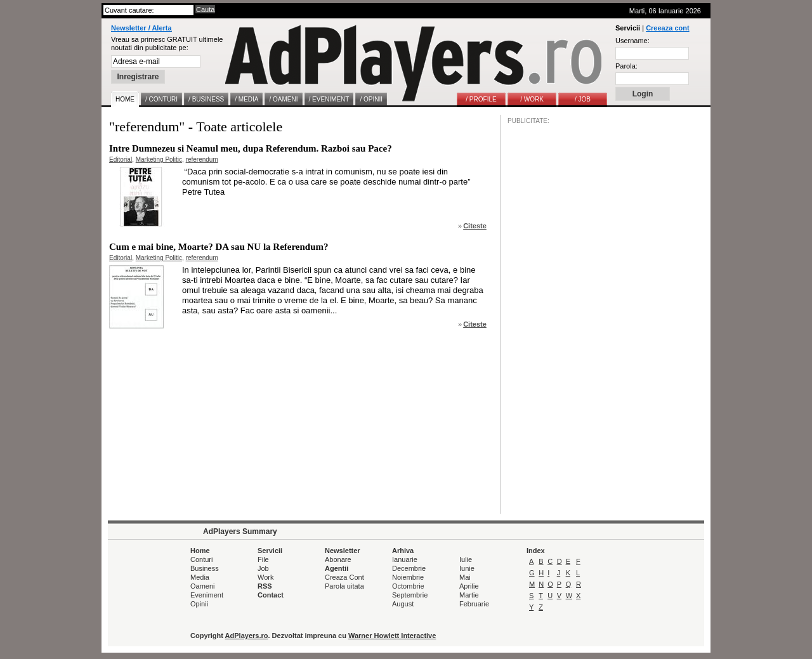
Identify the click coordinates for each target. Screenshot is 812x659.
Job (263, 568)
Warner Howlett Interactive (392, 636)
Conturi (201, 559)
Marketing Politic (159, 160)
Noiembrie (408, 577)
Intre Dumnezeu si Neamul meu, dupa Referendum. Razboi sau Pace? (251, 148)
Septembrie (410, 595)
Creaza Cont (344, 577)
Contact (271, 595)
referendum (202, 160)
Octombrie (408, 586)
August (403, 604)
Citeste (475, 226)
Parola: (626, 66)
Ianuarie (405, 559)
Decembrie (409, 568)
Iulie (466, 559)
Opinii (199, 604)
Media (200, 577)
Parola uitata (344, 586)
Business (205, 568)
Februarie (474, 604)
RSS (265, 586)
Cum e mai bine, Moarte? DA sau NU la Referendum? (219, 247)
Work (265, 577)
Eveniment (207, 595)
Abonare (338, 559)
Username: (632, 41)
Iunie (467, 568)
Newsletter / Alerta (141, 28)
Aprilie (469, 586)
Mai (465, 577)
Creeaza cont (667, 28)
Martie (469, 595)
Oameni (203, 586)
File (263, 559)
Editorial (121, 160)
